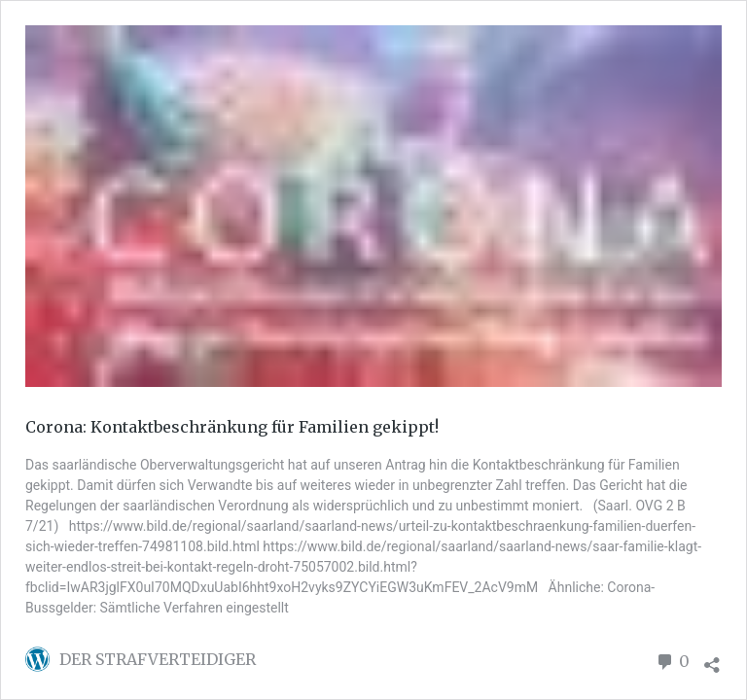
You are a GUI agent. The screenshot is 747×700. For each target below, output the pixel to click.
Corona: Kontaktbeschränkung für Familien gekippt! (232, 427)
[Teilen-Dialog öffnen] (712, 659)
